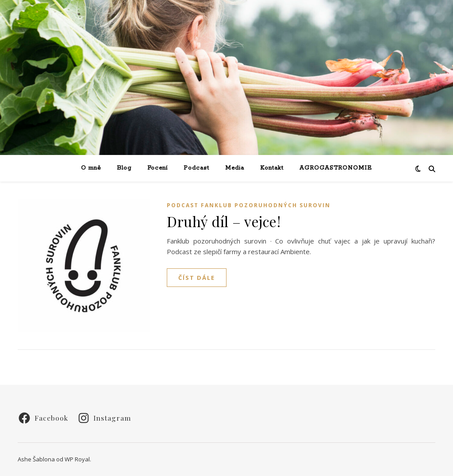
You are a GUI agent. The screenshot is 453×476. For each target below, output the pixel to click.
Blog (124, 168)
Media (235, 168)
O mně (91, 168)
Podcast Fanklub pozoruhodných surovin (249, 205)
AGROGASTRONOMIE (336, 168)
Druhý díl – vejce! (224, 221)
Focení (157, 168)
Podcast (196, 168)
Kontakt (272, 168)
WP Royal (77, 459)
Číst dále (197, 278)
